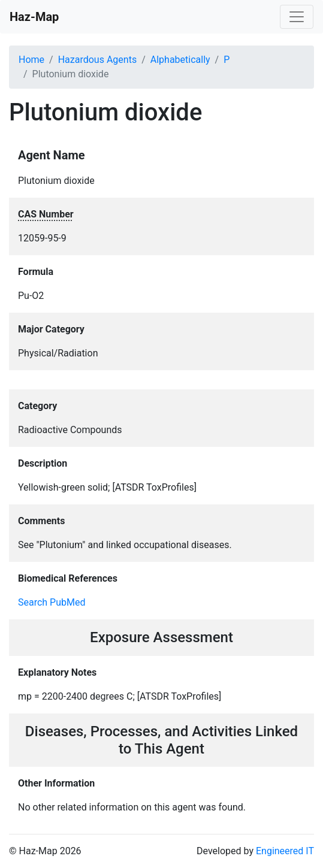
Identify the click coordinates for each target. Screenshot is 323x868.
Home (31, 60)
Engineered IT (285, 851)
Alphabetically (180, 60)
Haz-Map (34, 17)
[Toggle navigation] (297, 17)
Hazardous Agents (97, 60)
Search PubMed (52, 602)
